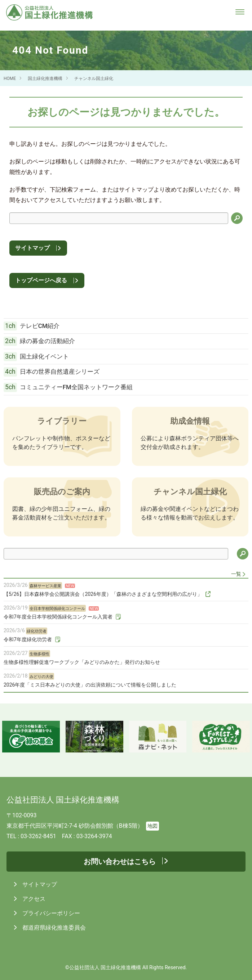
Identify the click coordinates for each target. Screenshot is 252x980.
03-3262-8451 (38, 836)
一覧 (236, 574)
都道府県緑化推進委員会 (53, 928)
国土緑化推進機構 (45, 78)
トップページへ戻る (41, 280)
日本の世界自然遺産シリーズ (52, 372)
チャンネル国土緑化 (94, 78)
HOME (10, 78)
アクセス (33, 899)
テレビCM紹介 (32, 326)
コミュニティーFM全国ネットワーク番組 (68, 387)
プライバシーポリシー (50, 913)
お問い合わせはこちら (120, 862)
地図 (152, 826)
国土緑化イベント (36, 357)
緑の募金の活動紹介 (39, 341)
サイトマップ (32, 248)
